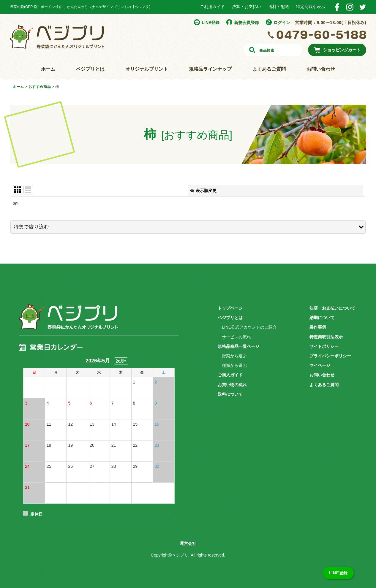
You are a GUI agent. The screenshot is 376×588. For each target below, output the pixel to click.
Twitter (362, 7)
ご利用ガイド (212, 7)
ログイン (282, 23)
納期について (322, 318)
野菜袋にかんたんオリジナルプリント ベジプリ (57, 37)
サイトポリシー (324, 346)
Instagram (350, 7)
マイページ (320, 365)
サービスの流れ (236, 337)
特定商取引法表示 (326, 337)
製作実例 (318, 327)
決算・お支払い (247, 7)
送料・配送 (279, 7)
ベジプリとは (90, 69)
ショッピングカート (342, 50)
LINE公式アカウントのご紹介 (249, 327)
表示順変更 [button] (203, 191)
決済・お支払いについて (332, 308)
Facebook (337, 7)
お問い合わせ (321, 69)
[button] (188, 227)
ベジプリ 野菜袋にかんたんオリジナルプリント (66, 320)
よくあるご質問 (269, 69)
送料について (230, 394)
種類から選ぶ (234, 365)
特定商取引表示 (311, 7)
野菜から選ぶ (234, 356)
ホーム (48, 69)
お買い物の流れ (232, 385)
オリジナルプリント (147, 69)
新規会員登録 (247, 23)
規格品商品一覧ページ (238, 346)
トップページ (230, 308)
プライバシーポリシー (330, 356)
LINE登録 (211, 23)
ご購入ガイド (230, 375)
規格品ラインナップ (210, 69)
